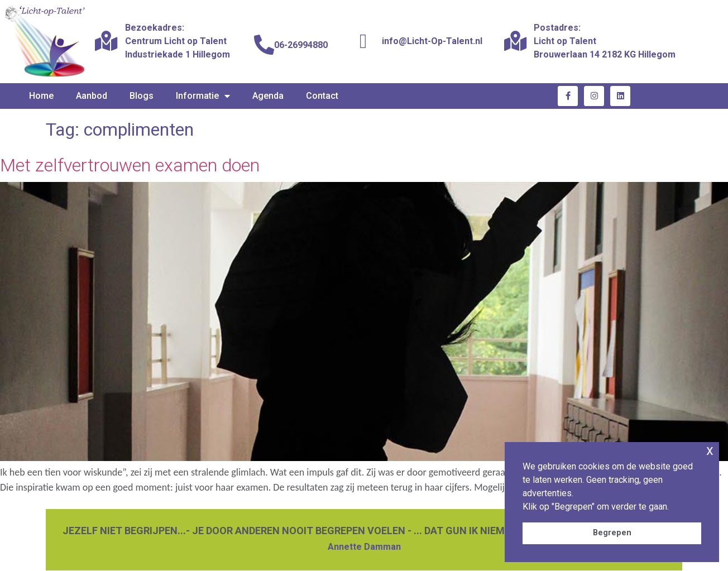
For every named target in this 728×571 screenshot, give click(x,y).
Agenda (268, 96)
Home (41, 96)
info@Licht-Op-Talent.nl (432, 41)
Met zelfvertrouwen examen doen (130, 165)
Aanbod (92, 96)
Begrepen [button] (612, 533)
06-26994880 (301, 45)
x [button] (710, 450)
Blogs (142, 96)
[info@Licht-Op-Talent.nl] (363, 41)
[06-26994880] (264, 45)
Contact (322, 96)
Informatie (203, 96)
